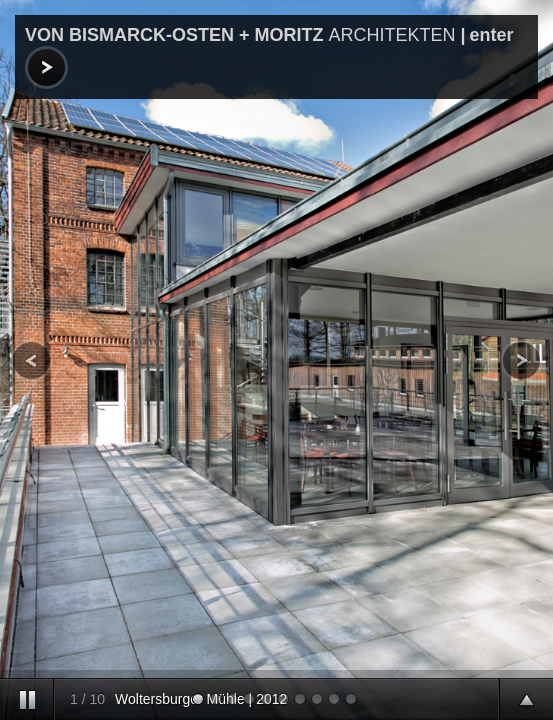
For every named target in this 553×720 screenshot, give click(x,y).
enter (494, 35)
